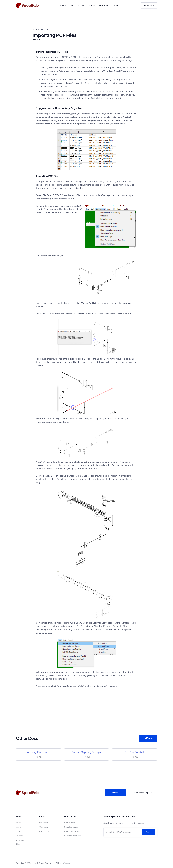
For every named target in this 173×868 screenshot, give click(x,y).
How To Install (70, 823)
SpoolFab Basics (71, 827)
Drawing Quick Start (73, 831)
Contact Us (115, 793)
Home (63, 5)
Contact (92, 5)
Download (104, 5)
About (115, 5)
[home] (27, 5)
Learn (72, 5)
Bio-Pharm (44, 823)
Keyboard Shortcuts (73, 836)
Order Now (149, 5)
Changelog (44, 827)
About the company (143, 793)
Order (81, 5)
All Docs (148, 738)
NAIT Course (44, 831)
